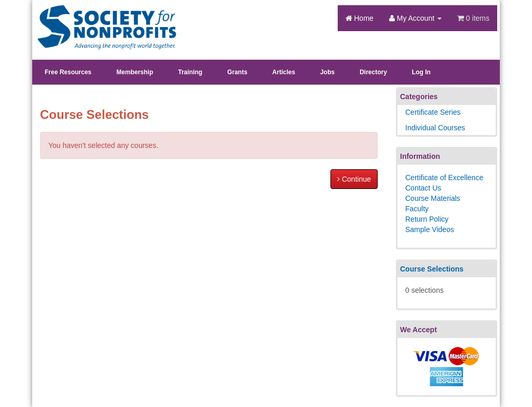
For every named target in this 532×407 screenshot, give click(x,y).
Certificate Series (433, 112)
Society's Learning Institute (101, 18)
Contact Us (423, 188)
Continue (354, 179)
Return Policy (427, 219)
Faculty (417, 209)
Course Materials (433, 198)
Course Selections (432, 269)
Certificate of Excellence (444, 178)
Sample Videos (430, 229)
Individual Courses (435, 128)
